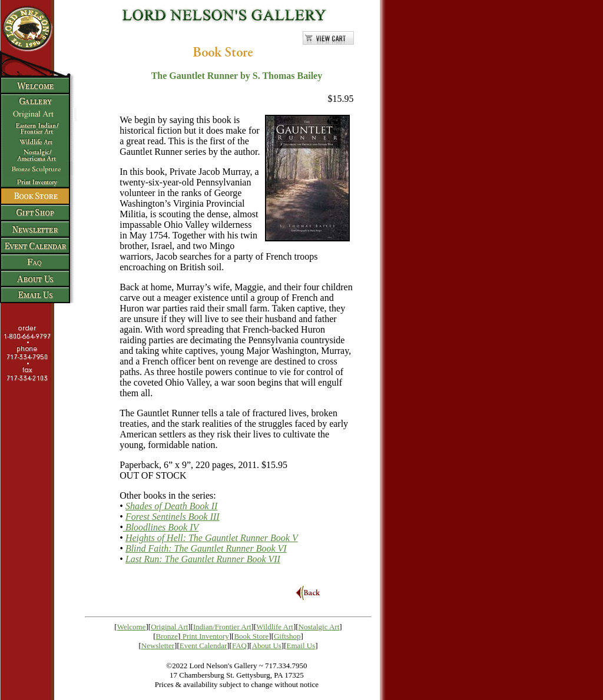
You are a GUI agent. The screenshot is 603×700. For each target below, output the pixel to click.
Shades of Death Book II (171, 506)
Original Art (169, 627)
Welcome (132, 627)
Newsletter (158, 646)
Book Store (251, 636)
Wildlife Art (275, 627)
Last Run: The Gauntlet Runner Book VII (203, 559)
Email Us (301, 646)
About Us (267, 646)
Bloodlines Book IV (161, 527)
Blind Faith (206, 548)
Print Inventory (206, 636)
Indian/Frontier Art (222, 627)
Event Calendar (203, 646)
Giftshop (287, 636)
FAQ (239, 646)
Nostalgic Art (319, 627)
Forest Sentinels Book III (173, 517)
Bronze (167, 636)
